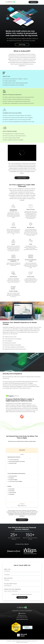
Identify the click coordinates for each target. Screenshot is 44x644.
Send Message (22, 597)
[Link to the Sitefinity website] (13, 396)
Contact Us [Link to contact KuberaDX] (22, 520)
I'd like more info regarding (12, 589)
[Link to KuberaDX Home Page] (11, 2)
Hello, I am (7, 569)
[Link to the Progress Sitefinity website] (27, 627)
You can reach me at (10, 584)
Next (38, 551)
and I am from (8, 578)
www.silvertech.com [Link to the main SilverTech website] (22, 619)
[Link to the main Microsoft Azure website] (22, 635)
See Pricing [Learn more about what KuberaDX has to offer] (22, 45)
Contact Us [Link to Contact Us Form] (33, 2)
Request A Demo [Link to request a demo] (22, 178)
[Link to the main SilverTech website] (22, 613)
